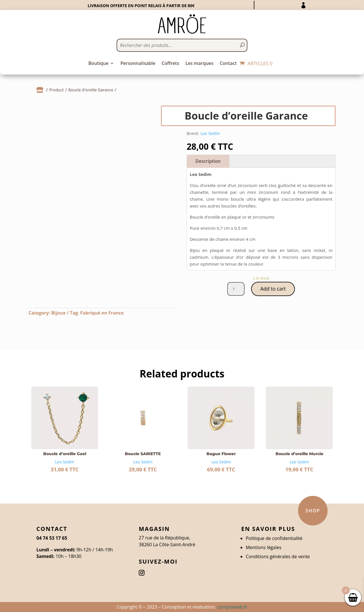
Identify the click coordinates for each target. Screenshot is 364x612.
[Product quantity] (235, 289)
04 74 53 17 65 (52, 538)
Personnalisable (138, 64)
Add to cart (273, 289)
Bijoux (58, 313)
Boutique (99, 64)
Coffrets (170, 64)
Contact (228, 64)
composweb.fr (232, 607)
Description (208, 161)
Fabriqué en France (102, 313)
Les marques (199, 64)
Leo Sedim (210, 133)
